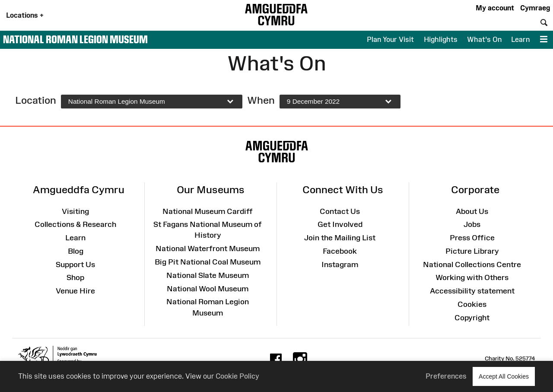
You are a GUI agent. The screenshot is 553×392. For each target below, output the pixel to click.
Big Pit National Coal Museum (208, 262)
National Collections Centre (472, 265)
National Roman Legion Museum (75, 39)
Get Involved (340, 224)
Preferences (446, 376)
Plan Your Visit (390, 39)
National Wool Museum (208, 289)
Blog (76, 251)
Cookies (472, 304)
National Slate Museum (208, 275)
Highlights (441, 39)
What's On (484, 39)
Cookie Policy (237, 376)
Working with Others (472, 277)
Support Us (75, 265)
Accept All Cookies (504, 376)
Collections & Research (75, 224)
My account (495, 8)
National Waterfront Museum (208, 249)
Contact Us (340, 211)
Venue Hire (75, 291)
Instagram (340, 265)
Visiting (75, 211)
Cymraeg (535, 8)
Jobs (472, 224)
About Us (472, 211)
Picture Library (472, 251)
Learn (520, 39)
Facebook (340, 251)
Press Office (472, 238)
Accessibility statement (472, 291)
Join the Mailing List (340, 238)
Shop (75, 277)
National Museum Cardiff (208, 211)
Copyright (472, 318)
